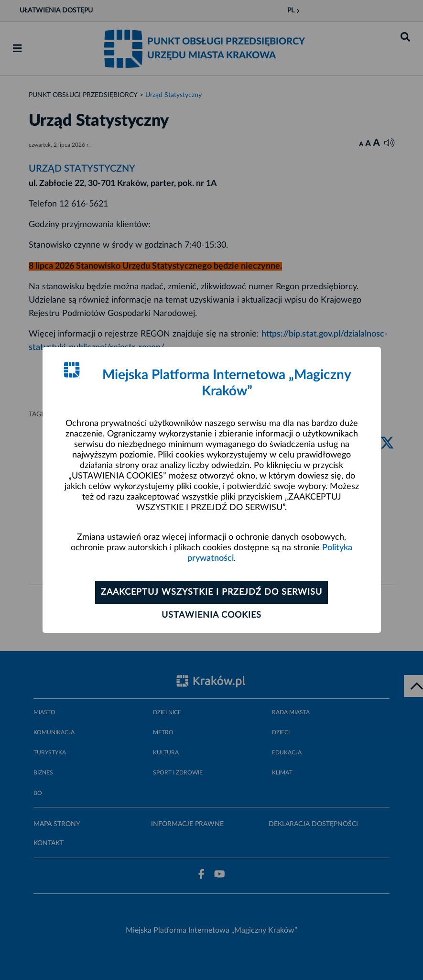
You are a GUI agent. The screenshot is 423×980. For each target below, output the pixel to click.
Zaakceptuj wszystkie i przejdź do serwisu (211, 592)
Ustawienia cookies (211, 615)
